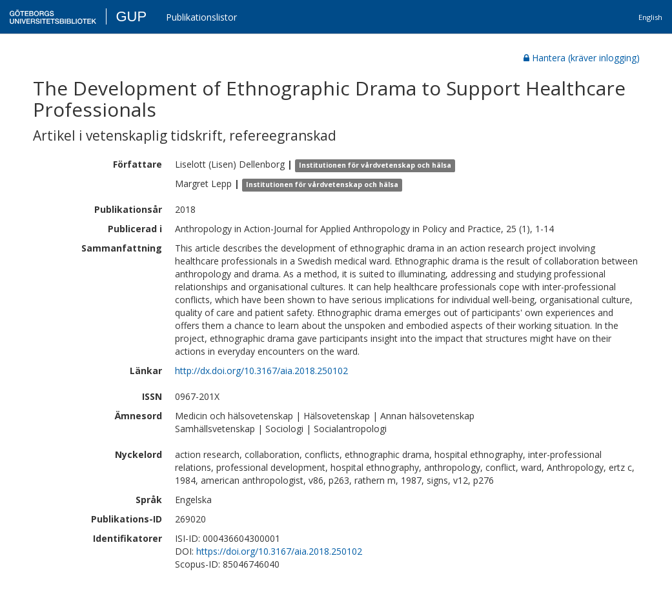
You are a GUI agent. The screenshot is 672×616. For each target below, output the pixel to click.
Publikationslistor (201, 17)
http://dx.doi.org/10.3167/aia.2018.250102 (261, 371)
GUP (131, 16)
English (650, 17)
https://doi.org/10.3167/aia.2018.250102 (279, 551)
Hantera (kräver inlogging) (582, 58)
